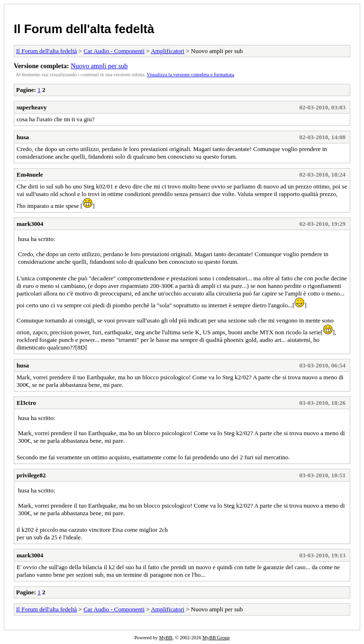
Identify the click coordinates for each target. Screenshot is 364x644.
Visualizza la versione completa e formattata (191, 75)
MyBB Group (216, 638)
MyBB (165, 638)
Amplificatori (168, 51)
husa (23, 137)
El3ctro (26, 403)
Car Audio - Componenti (114, 51)
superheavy (32, 107)
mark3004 (30, 224)
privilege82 (31, 475)
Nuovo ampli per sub (99, 66)
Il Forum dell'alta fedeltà (84, 29)
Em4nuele (30, 174)
